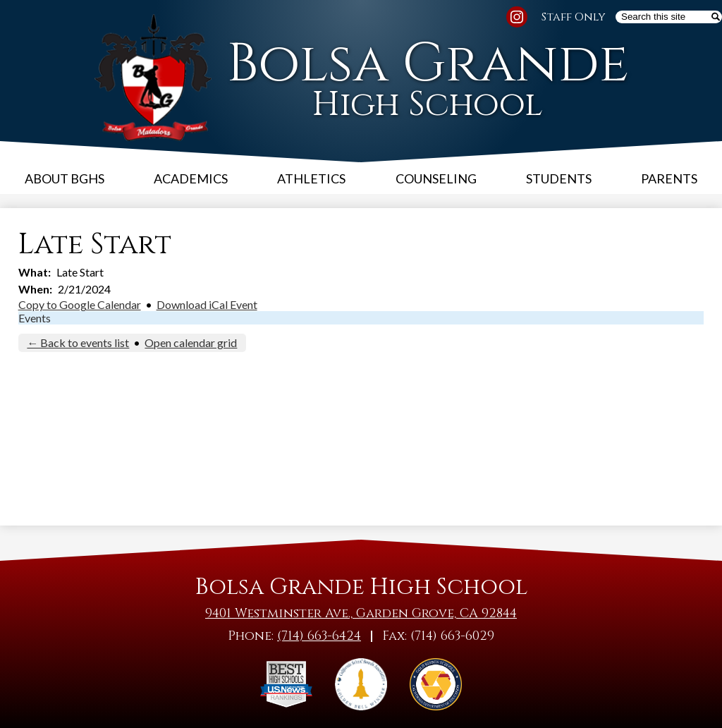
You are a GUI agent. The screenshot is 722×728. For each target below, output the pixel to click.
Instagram (517, 19)
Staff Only (574, 17)
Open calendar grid (191, 342)
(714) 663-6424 (319, 636)
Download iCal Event (207, 304)
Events (35, 318)
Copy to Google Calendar (80, 304)
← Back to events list (78, 342)
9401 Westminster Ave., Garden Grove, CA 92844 (361, 613)
